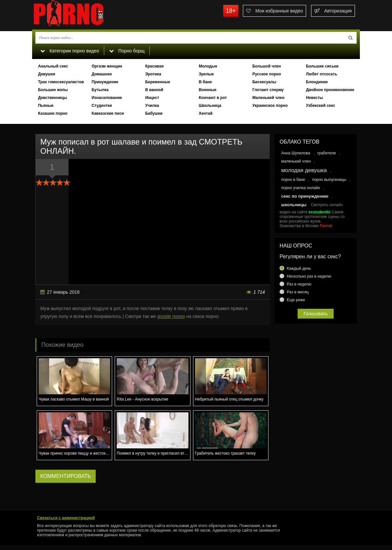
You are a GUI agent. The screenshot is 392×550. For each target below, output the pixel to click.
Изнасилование (107, 98)
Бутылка (100, 90)
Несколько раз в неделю (309, 276)
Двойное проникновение (330, 90)
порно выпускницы (329, 180)
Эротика (153, 74)
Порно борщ (127, 51)
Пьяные (46, 106)
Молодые (208, 66)
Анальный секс (53, 66)
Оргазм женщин (107, 66)
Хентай (206, 113)
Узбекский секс (320, 106)
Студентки (102, 106)
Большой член (267, 66)
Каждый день (299, 268)
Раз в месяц (298, 292)
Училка (152, 106)
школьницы (294, 205)
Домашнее (102, 74)
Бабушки (154, 113)
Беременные (158, 82)
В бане (205, 82)
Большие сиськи (322, 66)
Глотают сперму (268, 90)
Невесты (314, 98)
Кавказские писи (108, 113)
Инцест (152, 98)
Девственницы (52, 98)
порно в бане (293, 180)
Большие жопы (53, 90)
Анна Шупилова (296, 153)
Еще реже (296, 300)
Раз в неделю (299, 284)
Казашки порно (53, 113)
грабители (327, 153)
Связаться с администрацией (66, 518)
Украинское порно (270, 106)
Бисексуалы (264, 82)
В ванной (154, 90)
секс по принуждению (305, 196)
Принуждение (105, 82)
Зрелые (206, 74)
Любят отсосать (321, 74)
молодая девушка (304, 170)
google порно (171, 316)
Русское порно (267, 74)
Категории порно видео (70, 51)
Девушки (47, 74)
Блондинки (317, 82)
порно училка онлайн (301, 188)
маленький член (296, 161)
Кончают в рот (213, 98)
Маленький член (268, 98)
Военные (207, 90)
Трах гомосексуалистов (61, 82)
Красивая (154, 66)
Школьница (210, 106)
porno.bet (81, 15)
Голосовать (316, 314)
